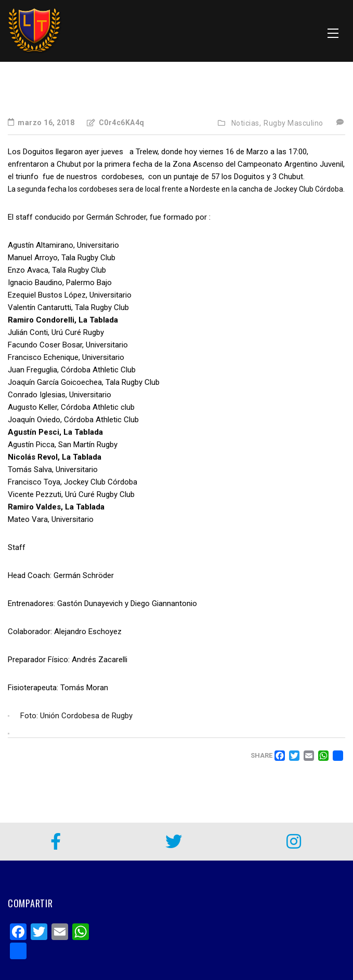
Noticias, (246, 123)
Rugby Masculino (293, 123)
